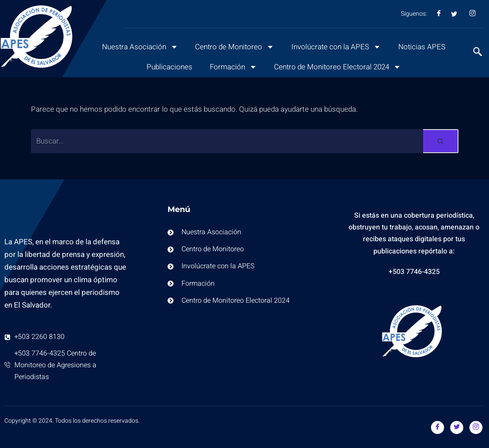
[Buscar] (227, 141)
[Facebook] (438, 427)
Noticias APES (423, 47)
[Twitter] (457, 427)
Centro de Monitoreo (234, 47)
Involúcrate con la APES (337, 47)
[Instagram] (476, 427)
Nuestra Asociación (139, 47)
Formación (232, 67)
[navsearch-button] (473, 53)
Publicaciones (168, 67)
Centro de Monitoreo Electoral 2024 (338, 67)
